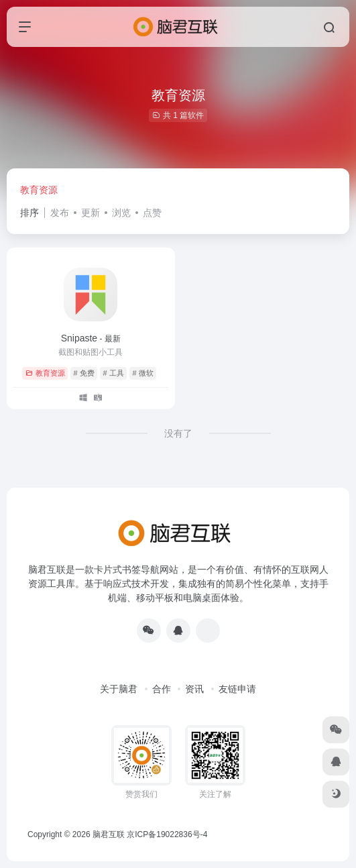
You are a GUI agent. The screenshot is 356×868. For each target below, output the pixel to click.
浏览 (121, 213)
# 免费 (84, 373)
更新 (91, 213)
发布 (60, 213)
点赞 (152, 213)
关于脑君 (119, 689)
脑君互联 (109, 834)
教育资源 (39, 190)
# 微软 (143, 373)
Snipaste (91, 338)
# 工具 (114, 373)
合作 (162, 689)
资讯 (194, 689)
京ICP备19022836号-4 (167, 834)
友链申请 (237, 689)
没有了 (178, 433)
